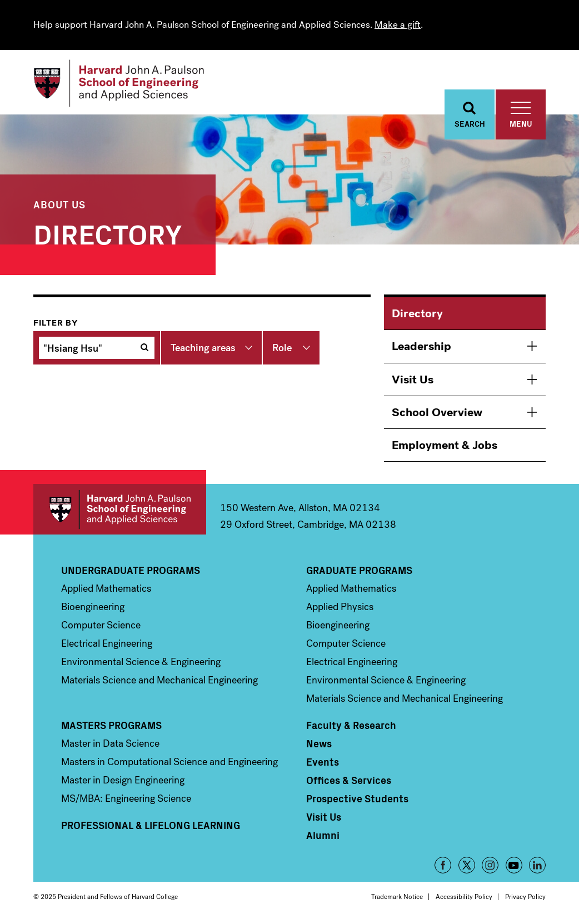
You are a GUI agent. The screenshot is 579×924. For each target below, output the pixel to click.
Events (323, 762)
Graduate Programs (359, 570)
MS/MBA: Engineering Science (126, 798)
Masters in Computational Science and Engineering (169, 762)
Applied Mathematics (106, 588)
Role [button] (282, 348)
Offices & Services (349, 780)
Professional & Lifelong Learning (151, 825)
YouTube (514, 865)
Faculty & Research (351, 725)
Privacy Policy (525, 897)
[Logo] (119, 83)
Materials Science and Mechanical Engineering (159, 680)
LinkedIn (537, 865)
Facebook (443, 865)
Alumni (323, 835)
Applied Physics (340, 607)
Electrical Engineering (107, 643)
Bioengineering (93, 607)
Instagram (490, 865)
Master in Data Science (110, 743)
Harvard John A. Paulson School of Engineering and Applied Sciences (120, 509)
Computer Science (101, 625)
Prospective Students (357, 798)
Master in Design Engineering (123, 780)
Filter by (56, 323)
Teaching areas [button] (203, 348)
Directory (417, 313)
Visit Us (413, 379)
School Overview (437, 412)
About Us (59, 204)
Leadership (421, 346)
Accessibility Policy (464, 897)
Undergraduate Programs (131, 570)
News (319, 743)
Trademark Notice (397, 897)
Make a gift (398, 25)
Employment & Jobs (445, 445)
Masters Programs (111, 725)
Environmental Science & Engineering (141, 662)
